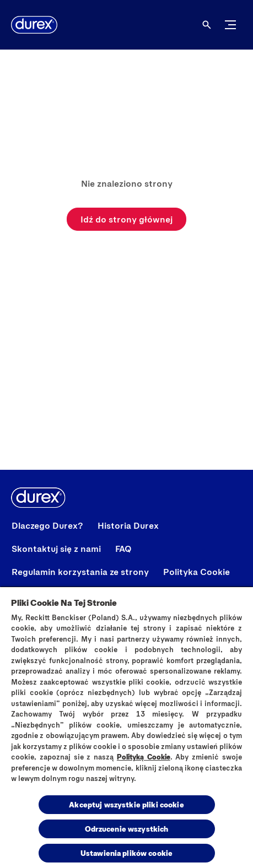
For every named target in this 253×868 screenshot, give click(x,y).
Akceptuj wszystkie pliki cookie (126, 804)
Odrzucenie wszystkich (127, 829)
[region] (126, 727)
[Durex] (34, 25)
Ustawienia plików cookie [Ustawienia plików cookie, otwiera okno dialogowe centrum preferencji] (126, 853)
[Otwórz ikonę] (207, 25)
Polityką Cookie (144, 757)
